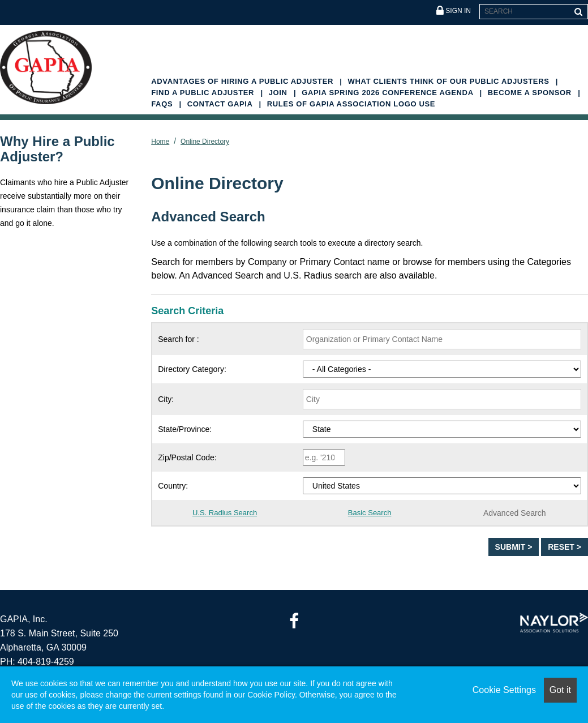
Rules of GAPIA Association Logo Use (351, 104)
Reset (562, 547)
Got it (560, 690)
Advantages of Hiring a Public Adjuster (243, 81)
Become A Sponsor (531, 93)
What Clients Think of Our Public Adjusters (450, 81)
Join (279, 93)
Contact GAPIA (221, 104)
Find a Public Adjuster (204, 93)
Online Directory (205, 142)
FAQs (163, 104)
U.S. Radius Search (225, 513)
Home (160, 142)
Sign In (454, 11)
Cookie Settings (504, 690)
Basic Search (370, 513)
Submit (512, 547)
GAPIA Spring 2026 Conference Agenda (389, 93)
